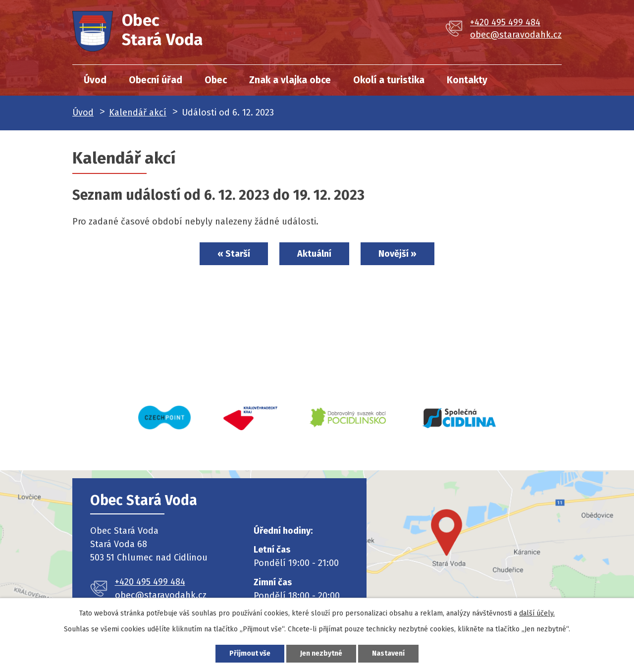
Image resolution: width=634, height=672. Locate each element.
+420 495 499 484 (505, 22)
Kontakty (467, 80)
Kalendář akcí (138, 112)
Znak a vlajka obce (290, 80)
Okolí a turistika (389, 80)
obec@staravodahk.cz (516, 35)
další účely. (537, 613)
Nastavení (388, 653)
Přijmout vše (250, 653)
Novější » (397, 254)
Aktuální (314, 254)
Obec (216, 80)
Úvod (95, 80)
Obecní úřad (156, 80)
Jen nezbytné (321, 653)
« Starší (234, 254)
